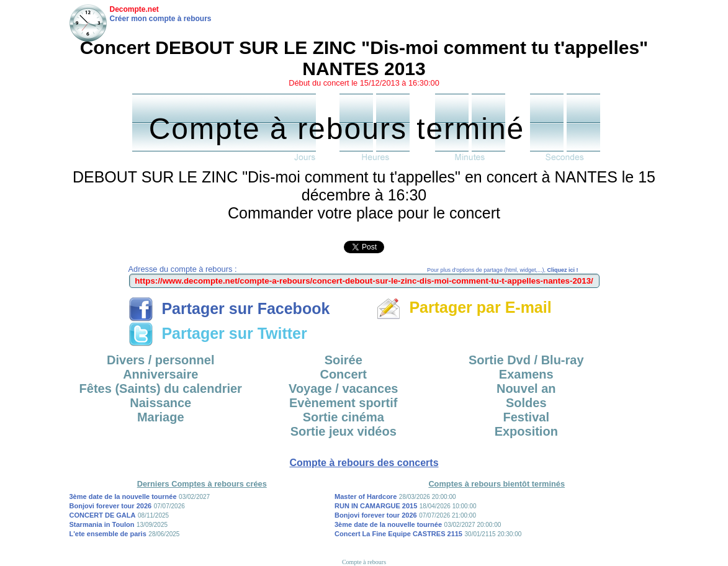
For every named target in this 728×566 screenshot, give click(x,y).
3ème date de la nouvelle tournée (123, 496)
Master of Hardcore (366, 496)
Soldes (526, 403)
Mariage (161, 417)
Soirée (344, 360)
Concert (343, 374)
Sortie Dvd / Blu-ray (526, 360)
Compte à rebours (364, 562)
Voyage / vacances (343, 389)
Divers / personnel (160, 360)
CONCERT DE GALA (103, 515)
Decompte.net (134, 9)
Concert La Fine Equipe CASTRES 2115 (398, 534)
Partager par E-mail (464, 307)
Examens (526, 374)
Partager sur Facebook (229, 308)
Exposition (526, 431)
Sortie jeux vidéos (344, 431)
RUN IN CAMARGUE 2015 (376, 506)
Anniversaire (160, 374)
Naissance (160, 403)
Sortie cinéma (344, 417)
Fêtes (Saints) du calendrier (161, 389)
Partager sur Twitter (218, 333)
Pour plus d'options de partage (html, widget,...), (502, 270)
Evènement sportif (343, 403)
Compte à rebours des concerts (364, 463)
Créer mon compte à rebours (161, 19)
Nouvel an (526, 389)
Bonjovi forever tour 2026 (111, 506)
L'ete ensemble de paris (108, 534)
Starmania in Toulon (102, 524)
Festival (526, 417)
